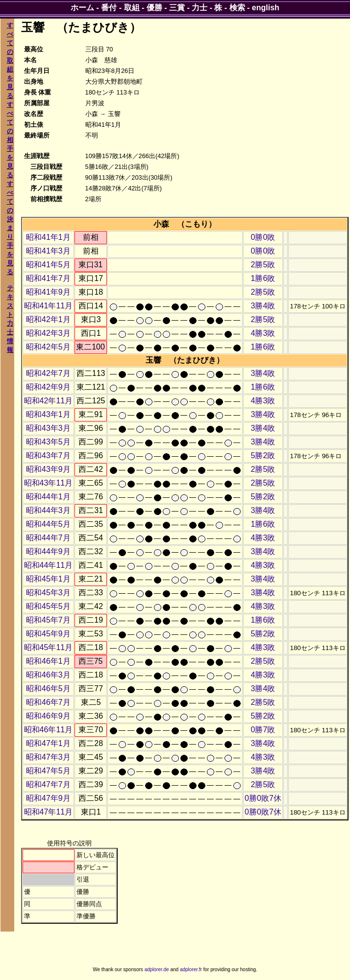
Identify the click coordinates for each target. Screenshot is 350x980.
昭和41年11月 (49, 306)
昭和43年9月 (48, 469)
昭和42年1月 (48, 319)
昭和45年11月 (49, 647)
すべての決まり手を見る (10, 228)
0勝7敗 (263, 730)
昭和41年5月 (48, 265)
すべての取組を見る (10, 60)
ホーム (82, 8)
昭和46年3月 (48, 675)
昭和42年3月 (48, 333)
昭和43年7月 (48, 455)
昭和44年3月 (48, 510)
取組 (132, 8)
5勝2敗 (263, 455)
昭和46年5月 (48, 688)
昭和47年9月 (48, 798)
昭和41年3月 (48, 251)
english (266, 8)
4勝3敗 (263, 333)
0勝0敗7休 (263, 798)
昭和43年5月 (48, 442)
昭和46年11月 (49, 730)
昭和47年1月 (48, 743)
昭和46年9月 (48, 716)
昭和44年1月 (48, 497)
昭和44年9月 (48, 551)
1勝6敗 (263, 278)
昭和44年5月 (48, 524)
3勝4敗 (263, 306)
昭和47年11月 (49, 812)
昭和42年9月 (48, 387)
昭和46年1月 (48, 661)
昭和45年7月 (48, 620)
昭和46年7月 (48, 702)
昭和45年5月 (48, 606)
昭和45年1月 (48, 579)
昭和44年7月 (48, 538)
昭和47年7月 (48, 784)
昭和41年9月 (48, 292)
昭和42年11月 (49, 401)
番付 (109, 8)
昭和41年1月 (48, 237)
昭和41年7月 (48, 278)
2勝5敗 (263, 265)
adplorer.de (157, 969)
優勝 (154, 8)
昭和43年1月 (48, 414)
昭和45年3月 (48, 593)
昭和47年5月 (48, 771)
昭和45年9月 (48, 634)
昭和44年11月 (49, 565)
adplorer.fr (191, 969)
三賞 (177, 8)
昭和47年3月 (48, 757)
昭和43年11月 (49, 483)
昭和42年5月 (48, 347)
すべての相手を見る (10, 140)
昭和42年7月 (48, 373)
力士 (200, 8)
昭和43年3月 (48, 428)
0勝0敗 (263, 237)
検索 (237, 8)
